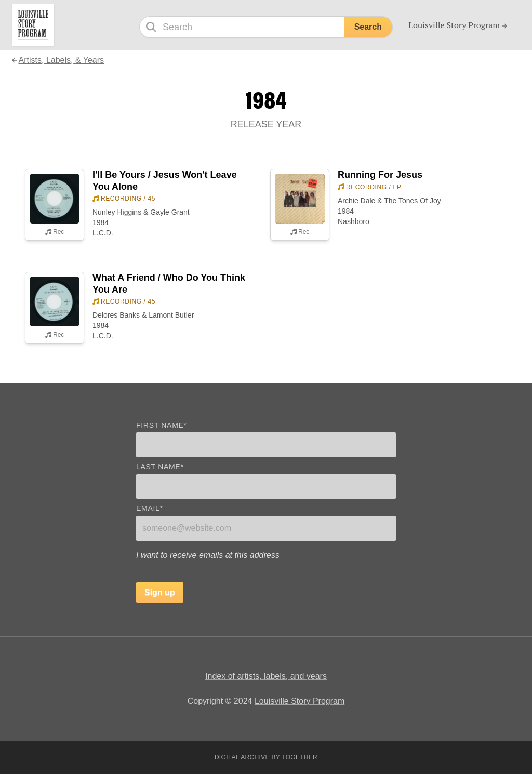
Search (368, 27)
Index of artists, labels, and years (266, 676)
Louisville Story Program (300, 701)
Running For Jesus (380, 175)
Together (300, 757)
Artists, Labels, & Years (62, 60)
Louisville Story (458, 25)
